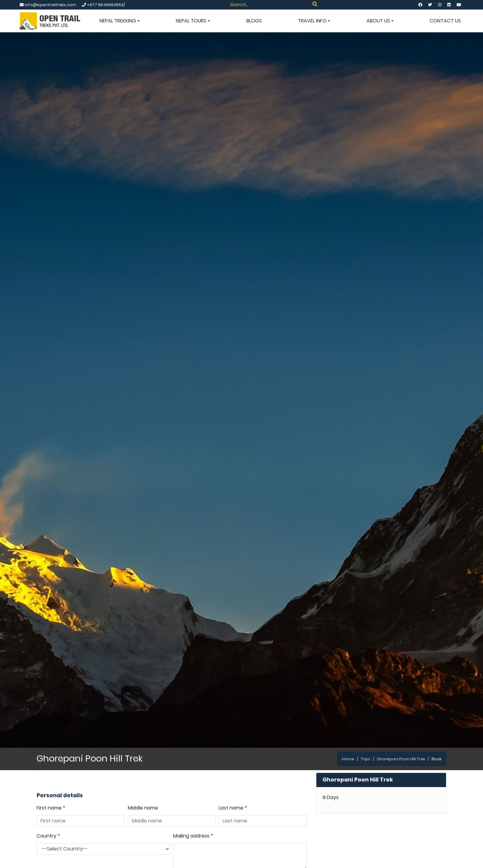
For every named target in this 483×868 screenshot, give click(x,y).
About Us (380, 21)
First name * (51, 808)
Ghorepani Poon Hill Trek (401, 759)
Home (348, 759)
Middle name (143, 808)
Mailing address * (193, 836)
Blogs (254, 21)
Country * (48, 836)
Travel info (314, 21)
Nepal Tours (193, 21)
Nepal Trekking (120, 21)
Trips (365, 759)
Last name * (233, 808)
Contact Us (445, 21)
